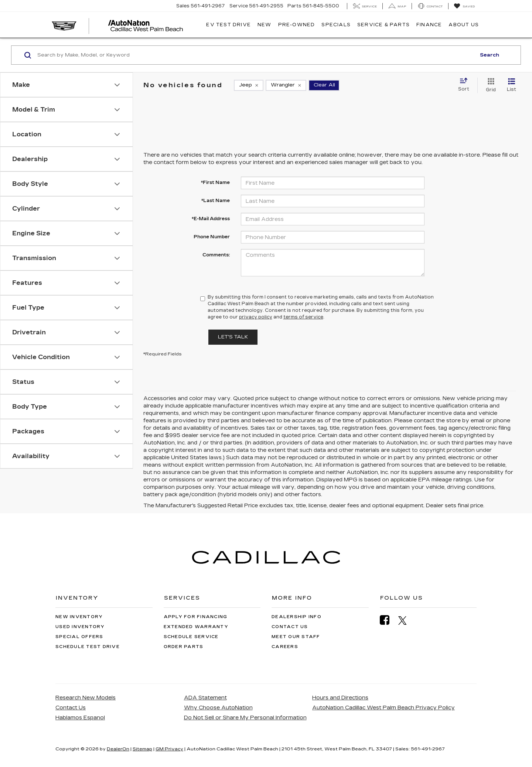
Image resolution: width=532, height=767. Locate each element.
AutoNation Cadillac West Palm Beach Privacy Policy (383, 708)
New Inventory (79, 617)
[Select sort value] (466, 85)
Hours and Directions (340, 698)
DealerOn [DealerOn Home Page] (118, 749)
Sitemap (142, 749)
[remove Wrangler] (286, 85)
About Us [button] (464, 25)
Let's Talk (233, 337)
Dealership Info (296, 617)
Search (490, 55)
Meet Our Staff (296, 637)
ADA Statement (205, 698)
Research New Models (86, 698)
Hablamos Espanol (80, 718)
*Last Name (216, 201)
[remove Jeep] (249, 85)
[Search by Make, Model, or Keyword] (255, 55)
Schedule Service (191, 637)
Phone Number (212, 237)
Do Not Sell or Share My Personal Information (245, 718)
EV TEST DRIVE (229, 25)
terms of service (303, 317)
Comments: (216, 255)
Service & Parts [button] (383, 25)
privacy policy (256, 317)
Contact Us (290, 627)
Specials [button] (336, 25)
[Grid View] (489, 85)
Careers (285, 647)
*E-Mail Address (211, 219)
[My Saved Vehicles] (464, 6)
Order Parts (184, 647)
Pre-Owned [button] (297, 25)
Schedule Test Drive (88, 647)
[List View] (511, 85)
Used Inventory (80, 627)
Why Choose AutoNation (218, 708)
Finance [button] (429, 25)
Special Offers (79, 637)
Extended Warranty (196, 627)
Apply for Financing (196, 617)
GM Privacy (169, 749)
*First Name (215, 183)
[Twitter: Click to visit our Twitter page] (406, 620)
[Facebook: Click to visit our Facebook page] (388, 620)
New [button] (265, 25)
